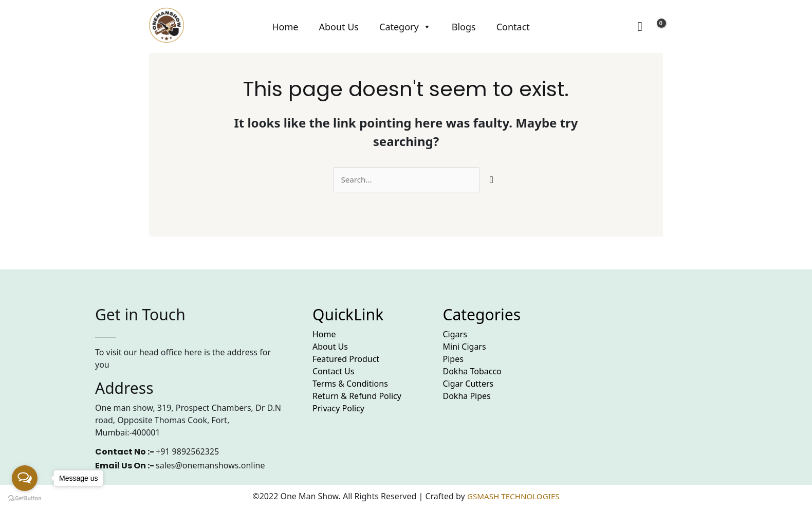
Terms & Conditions (350, 384)
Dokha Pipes (467, 396)
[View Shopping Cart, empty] (658, 27)
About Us (339, 27)
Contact (513, 27)
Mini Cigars (465, 347)
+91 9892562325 (187, 452)
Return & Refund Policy (357, 396)
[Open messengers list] (25, 478)
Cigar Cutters (468, 384)
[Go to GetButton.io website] (25, 498)
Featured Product (346, 359)
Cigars (455, 335)
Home (285, 27)
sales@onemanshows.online (210, 466)
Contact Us (333, 372)
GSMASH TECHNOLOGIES (513, 497)
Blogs (464, 27)
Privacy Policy (338, 409)
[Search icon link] (640, 27)
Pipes (453, 359)
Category (405, 27)
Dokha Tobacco (472, 372)
